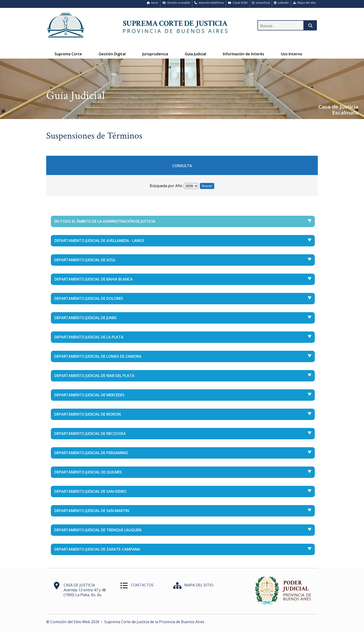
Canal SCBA (238, 3)
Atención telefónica (209, 3)
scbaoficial (261, 3)
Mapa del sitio (305, 3)
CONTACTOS (142, 585)
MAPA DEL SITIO (199, 585)
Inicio (153, 3)
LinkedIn (281, 3)
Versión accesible (176, 3)
